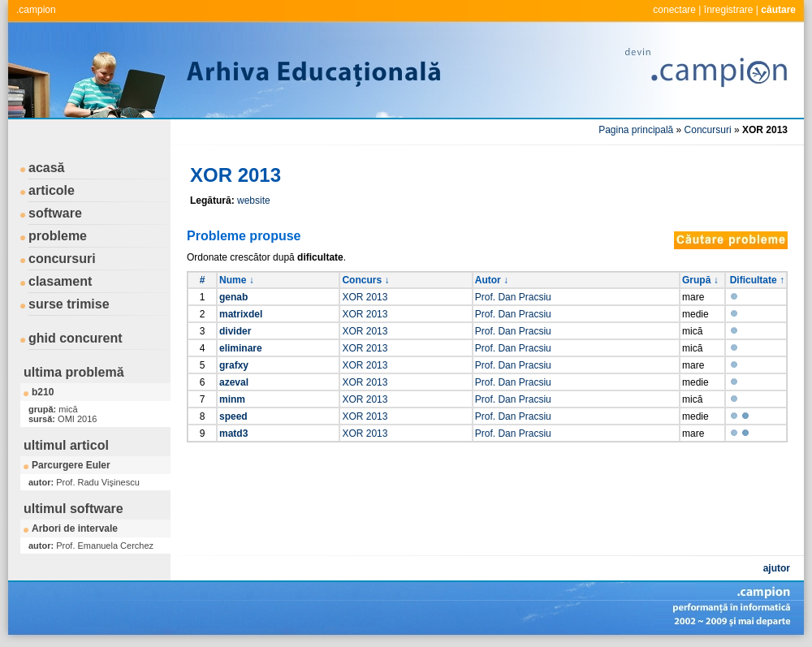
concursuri (62, 259)
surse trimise (69, 304)
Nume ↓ (237, 280)
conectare (674, 10)
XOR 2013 (365, 297)
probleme (58, 236)
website (254, 201)
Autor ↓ (492, 280)
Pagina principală (636, 130)
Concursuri (708, 130)
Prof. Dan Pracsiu (513, 297)
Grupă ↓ (700, 280)
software (55, 213)
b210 (43, 392)
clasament (60, 281)
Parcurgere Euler (71, 465)
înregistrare (729, 10)
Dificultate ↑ (757, 280)
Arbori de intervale (75, 528)
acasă (47, 168)
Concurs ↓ (365, 280)
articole (52, 190)
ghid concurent (76, 338)
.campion (36, 10)
